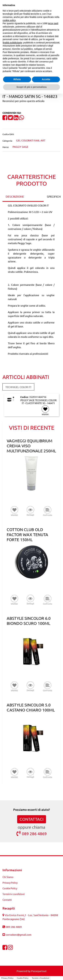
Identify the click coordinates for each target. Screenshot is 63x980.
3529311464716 (38, 397)
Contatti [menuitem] (7, 900)
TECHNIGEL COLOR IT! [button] (18, 387)
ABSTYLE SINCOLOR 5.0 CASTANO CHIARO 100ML (31, 707)
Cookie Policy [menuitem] (10, 888)
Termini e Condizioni (41, 978)
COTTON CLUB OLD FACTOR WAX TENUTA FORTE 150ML (27, 535)
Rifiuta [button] (17, 79)
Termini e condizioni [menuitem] (14, 894)
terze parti (53, 23)
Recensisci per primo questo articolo (23, 101)
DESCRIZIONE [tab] (15, 196)
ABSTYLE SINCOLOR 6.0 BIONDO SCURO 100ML (29, 621)
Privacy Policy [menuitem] (10, 883)
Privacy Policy (7, 978)
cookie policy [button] (9, 20)
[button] (30, 511)
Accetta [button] (46, 79)
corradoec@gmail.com (19, 934)
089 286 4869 (32, 833)
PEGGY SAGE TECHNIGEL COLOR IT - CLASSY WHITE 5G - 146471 (38, 402)
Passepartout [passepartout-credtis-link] (39, 971)
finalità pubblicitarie (12, 43)
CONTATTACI (32, 819)
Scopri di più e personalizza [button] (31, 87)
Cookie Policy (23, 978)
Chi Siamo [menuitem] (8, 877)
